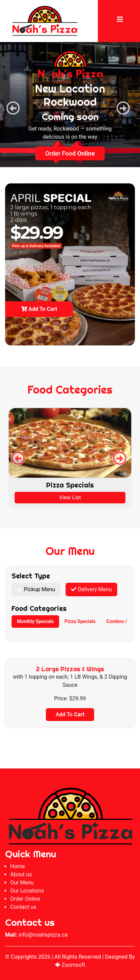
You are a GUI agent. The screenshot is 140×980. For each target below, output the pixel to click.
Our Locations (27, 891)
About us (21, 874)
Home (17, 866)
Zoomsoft (70, 965)
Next (120, 105)
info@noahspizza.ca (43, 935)
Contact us (23, 907)
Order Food (70, 154)
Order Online (25, 899)
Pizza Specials (80, 621)
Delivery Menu (91, 589)
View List (70, 497)
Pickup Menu (36, 589)
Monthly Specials (35, 621)
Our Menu (22, 883)
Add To (70, 714)
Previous (10, 105)
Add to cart (39, 309)
